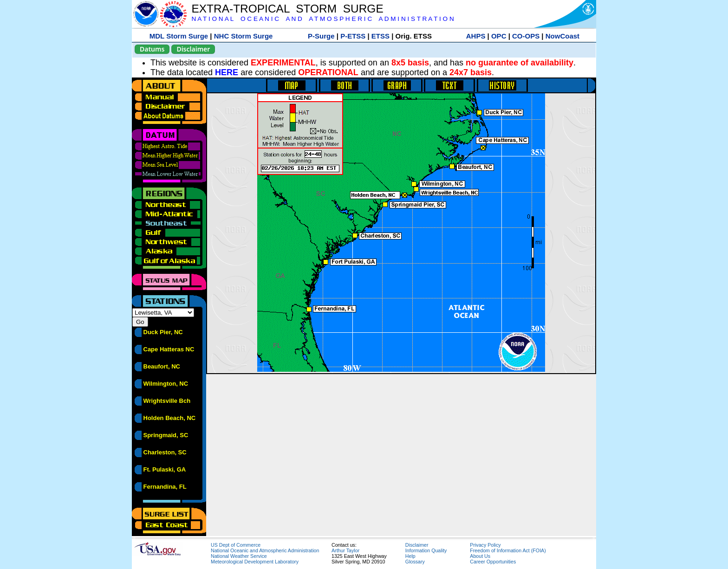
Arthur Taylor (345, 550)
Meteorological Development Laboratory (255, 562)
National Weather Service (239, 556)
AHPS (476, 36)
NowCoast (562, 36)
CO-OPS (526, 36)
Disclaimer (193, 49)
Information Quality (426, 550)
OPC (499, 36)
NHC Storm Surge (244, 36)
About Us (480, 556)
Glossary (415, 562)
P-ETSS (353, 36)
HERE (227, 72)
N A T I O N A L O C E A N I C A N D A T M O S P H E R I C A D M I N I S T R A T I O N (322, 19)
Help (410, 556)
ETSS (380, 36)
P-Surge (321, 36)
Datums (152, 49)
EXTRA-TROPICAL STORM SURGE (287, 9)
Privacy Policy (485, 545)
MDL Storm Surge (179, 36)
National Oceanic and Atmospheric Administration (265, 550)
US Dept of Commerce (236, 545)
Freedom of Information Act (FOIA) (508, 550)
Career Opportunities (493, 562)
